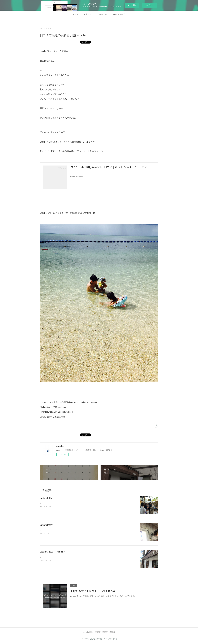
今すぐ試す (132, 5)
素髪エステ (88, 14)
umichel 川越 (46, 498)
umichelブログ (119, 14)
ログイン (150, 5)
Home (76, 14)
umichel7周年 (47, 525)
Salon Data (103, 14)
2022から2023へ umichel (53, 552)
